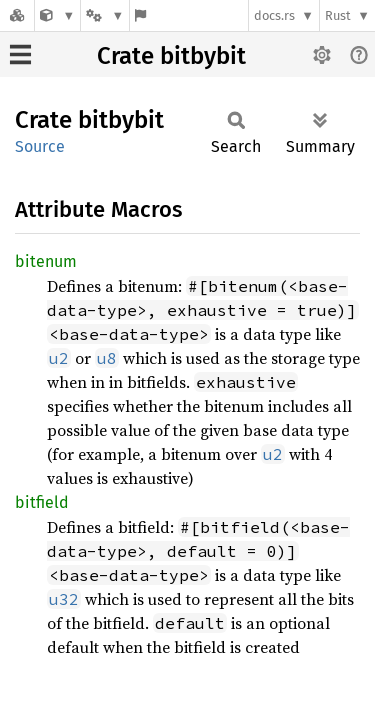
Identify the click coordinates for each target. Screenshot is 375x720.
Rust (338, 15)
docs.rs (274, 15)
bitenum (46, 261)
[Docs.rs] (17, 15)
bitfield (42, 502)
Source (40, 146)
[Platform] (105, 15)
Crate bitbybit (171, 56)
